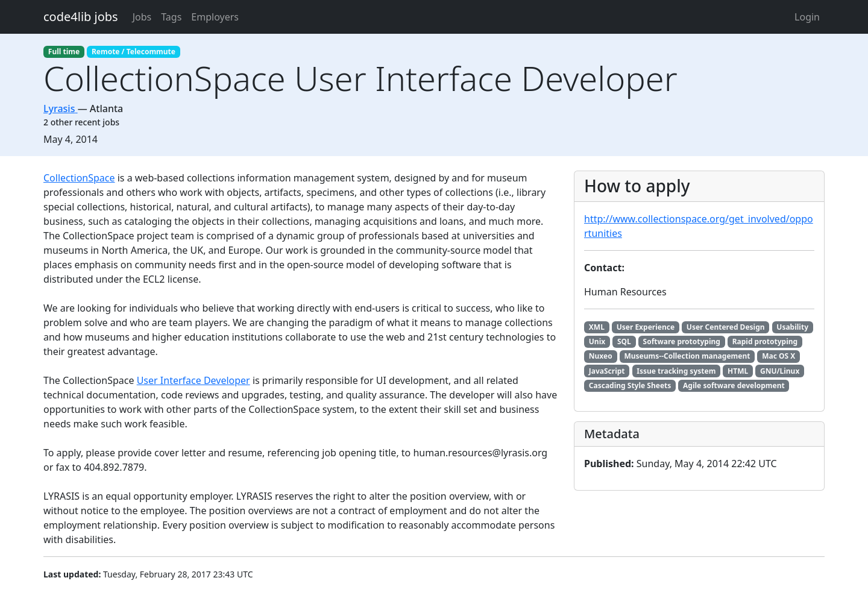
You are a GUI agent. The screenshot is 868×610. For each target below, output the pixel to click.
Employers (215, 17)
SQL (624, 341)
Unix (597, 341)
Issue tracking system (676, 371)
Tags (171, 17)
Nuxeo (601, 356)
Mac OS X (778, 356)
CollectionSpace (79, 178)
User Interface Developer (193, 380)
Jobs (142, 17)
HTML (738, 371)
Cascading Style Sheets (630, 385)
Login (807, 17)
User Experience (646, 327)
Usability (792, 327)
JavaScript (607, 371)
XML (597, 327)
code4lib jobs (81, 17)
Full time (64, 52)
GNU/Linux (780, 371)
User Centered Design (726, 327)
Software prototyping (682, 341)
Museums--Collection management (687, 356)
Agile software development (734, 385)
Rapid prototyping (765, 341)
